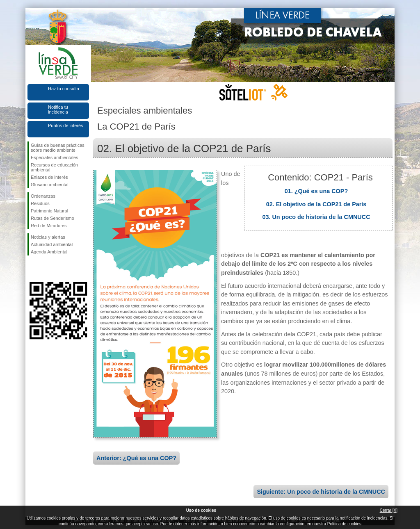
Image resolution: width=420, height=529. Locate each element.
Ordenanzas (43, 196)
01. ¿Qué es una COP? (316, 191)
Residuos (40, 203)
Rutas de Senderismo (52, 218)
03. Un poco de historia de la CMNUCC (316, 217)
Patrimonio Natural (49, 211)
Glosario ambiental (50, 185)
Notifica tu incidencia (58, 109)
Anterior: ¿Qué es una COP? (136, 458)
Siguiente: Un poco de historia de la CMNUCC (321, 492)
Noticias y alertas (48, 237)
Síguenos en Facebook (32, 269)
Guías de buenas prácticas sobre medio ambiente (58, 148)
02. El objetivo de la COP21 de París (316, 204)
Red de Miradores (49, 226)
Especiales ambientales (55, 157)
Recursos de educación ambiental (54, 167)
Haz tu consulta (64, 89)
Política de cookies (344, 524)
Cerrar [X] (389, 510)
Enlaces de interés (49, 177)
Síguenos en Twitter (46, 269)
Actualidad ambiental (52, 244)
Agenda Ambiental (49, 252)
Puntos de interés (66, 125)
